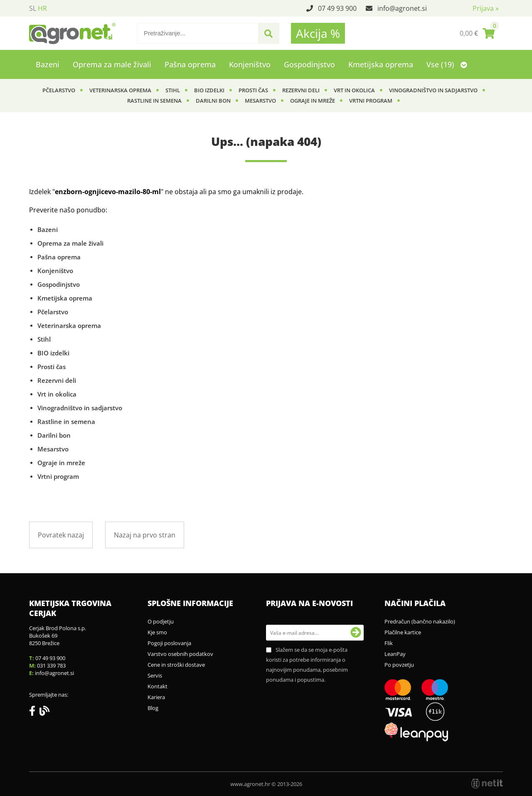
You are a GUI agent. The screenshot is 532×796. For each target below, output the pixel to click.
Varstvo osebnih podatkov (180, 654)
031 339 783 (51, 665)
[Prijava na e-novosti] (356, 633)
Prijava (486, 8)
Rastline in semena (154, 101)
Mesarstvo (260, 101)
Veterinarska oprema (120, 90)
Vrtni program (371, 101)
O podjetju (161, 621)
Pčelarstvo (59, 90)
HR (42, 8)
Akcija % (318, 33)
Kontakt (158, 686)
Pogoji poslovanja (169, 643)
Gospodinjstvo (309, 64)
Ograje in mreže (313, 101)
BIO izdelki (209, 90)
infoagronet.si (402, 8)
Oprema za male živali (112, 64)
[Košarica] (477, 33)
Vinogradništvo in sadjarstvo (433, 90)
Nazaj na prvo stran (145, 535)
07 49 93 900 (337, 8)
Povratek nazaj (61, 535)
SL (33, 8)
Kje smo (157, 632)
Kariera (156, 697)
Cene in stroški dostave (176, 665)
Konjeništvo (250, 64)
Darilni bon (213, 101)
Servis (155, 675)
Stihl (173, 90)
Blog (153, 708)
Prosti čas (253, 90)
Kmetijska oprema (381, 64)
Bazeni (48, 64)
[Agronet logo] (72, 33)
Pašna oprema (190, 64)
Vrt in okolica (354, 90)
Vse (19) (447, 64)
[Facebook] (34, 712)
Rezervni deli (301, 90)
